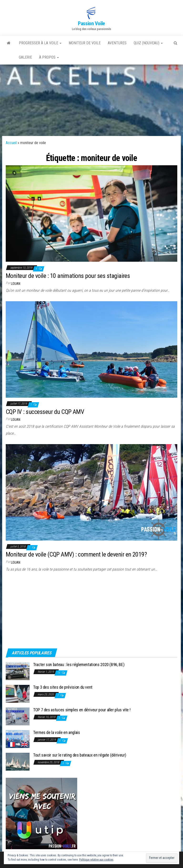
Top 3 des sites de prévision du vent (63, 687)
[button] (91, 13)
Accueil (11, 143)
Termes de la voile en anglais (57, 732)
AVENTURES (117, 43)
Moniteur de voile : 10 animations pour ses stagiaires (68, 276)
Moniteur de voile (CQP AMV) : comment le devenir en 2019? (76, 554)
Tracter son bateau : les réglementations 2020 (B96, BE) (79, 665)
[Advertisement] (91, 100)
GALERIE (25, 57)
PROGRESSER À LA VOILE (40, 43)
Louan (16, 284)
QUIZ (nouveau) (148, 43)
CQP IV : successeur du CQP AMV (45, 412)
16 (59, 673)
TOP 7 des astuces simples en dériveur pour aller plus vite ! (82, 710)
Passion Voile (91, 23)
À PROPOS (49, 57)
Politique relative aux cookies (96, 860)
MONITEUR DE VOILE (85, 43)
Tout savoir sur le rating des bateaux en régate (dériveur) (80, 755)
